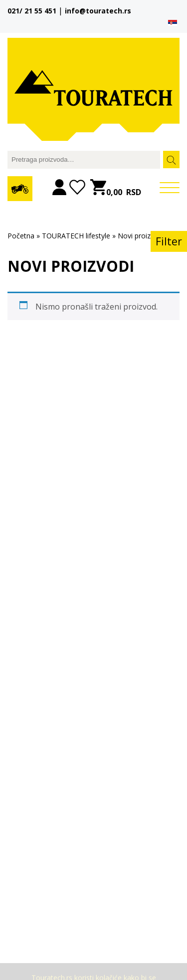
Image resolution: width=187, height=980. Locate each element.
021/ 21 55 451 (32, 11)
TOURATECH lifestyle (76, 236)
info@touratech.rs (98, 11)
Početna (21, 236)
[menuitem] (173, 22)
